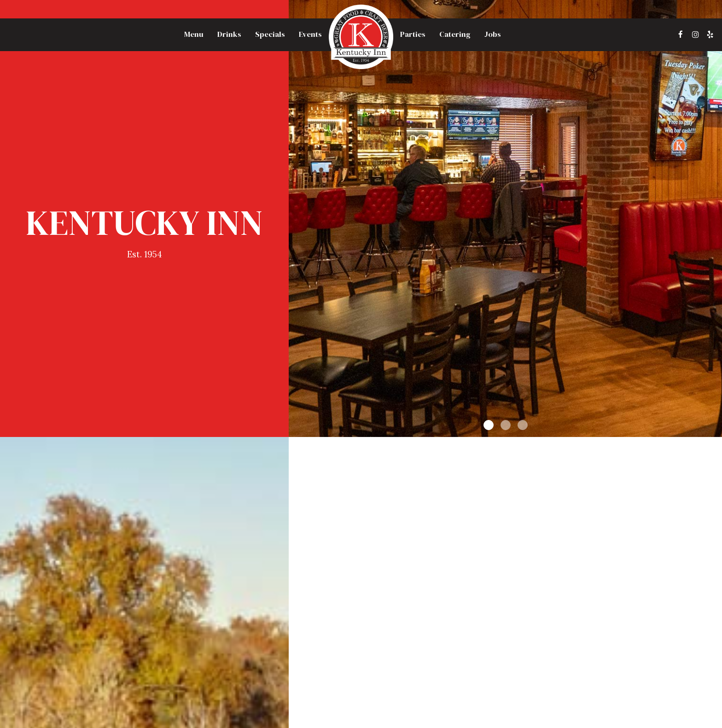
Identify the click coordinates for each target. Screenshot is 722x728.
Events (310, 35)
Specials (270, 35)
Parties (413, 35)
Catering (455, 35)
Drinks (229, 35)
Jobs (493, 35)
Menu (194, 35)
